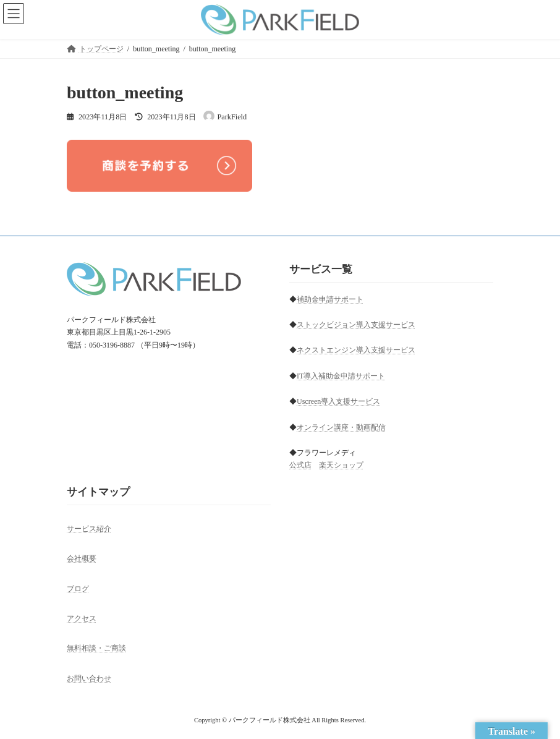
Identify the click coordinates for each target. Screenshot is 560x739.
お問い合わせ (89, 678)
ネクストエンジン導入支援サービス (356, 351)
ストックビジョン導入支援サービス (356, 325)
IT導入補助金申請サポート (341, 376)
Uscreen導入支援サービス (338, 401)
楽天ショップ (341, 466)
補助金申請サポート (330, 299)
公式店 (300, 466)
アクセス (82, 618)
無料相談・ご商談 (96, 648)
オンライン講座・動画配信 (341, 427)
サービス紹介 (89, 529)
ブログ (78, 589)
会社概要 (82, 558)
